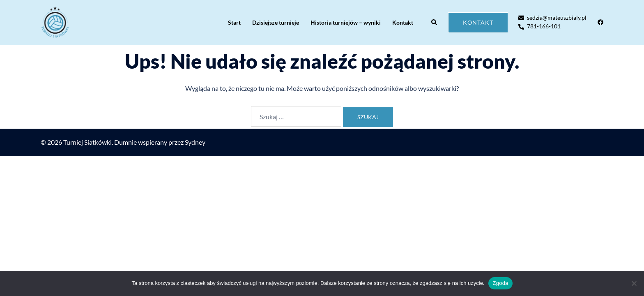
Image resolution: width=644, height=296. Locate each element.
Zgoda (500, 283)
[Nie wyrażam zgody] (634, 283)
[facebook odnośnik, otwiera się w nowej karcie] (600, 22)
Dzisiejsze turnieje (276, 22)
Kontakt (403, 22)
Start (234, 22)
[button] (435, 23)
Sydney (195, 142)
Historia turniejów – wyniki (346, 22)
